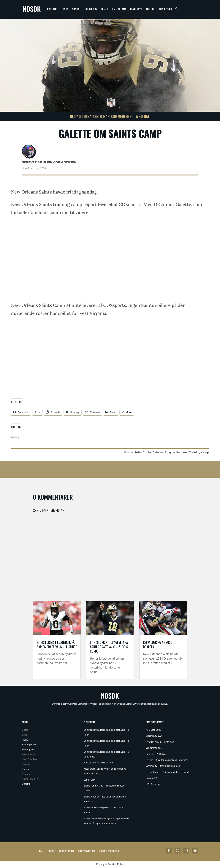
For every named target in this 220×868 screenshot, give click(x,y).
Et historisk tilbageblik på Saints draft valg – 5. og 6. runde (109, 647)
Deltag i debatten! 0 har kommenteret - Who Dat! (110, 116)
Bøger (25, 730)
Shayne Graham (176, 452)
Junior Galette (153, 452)
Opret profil (166, 9)
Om (41, 851)
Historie (26, 764)
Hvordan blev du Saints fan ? (160, 742)
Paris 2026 (136, 9)
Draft (105, 9)
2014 (138, 452)
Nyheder (52, 9)
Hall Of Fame (119, 9)
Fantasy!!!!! (151, 778)
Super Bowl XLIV (30, 779)
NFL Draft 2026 (153, 730)
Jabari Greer (90, 780)
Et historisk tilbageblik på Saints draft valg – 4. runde (57, 644)
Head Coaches (29, 759)
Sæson (76, 9)
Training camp (199, 452)
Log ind (150, 9)
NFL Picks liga (153, 784)
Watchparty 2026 (154, 736)
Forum (64, 9)
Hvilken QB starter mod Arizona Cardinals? (167, 760)
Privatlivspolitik (109, 851)
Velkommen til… (154, 748)
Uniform (26, 784)
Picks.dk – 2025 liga (156, 754)
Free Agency (90, 9)
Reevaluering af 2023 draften (158, 644)
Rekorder (27, 774)
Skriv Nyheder (87, 851)
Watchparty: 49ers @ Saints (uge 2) (164, 766)
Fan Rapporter (29, 745)
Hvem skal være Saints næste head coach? (167, 772)
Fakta (25, 740)
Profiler (26, 769)
